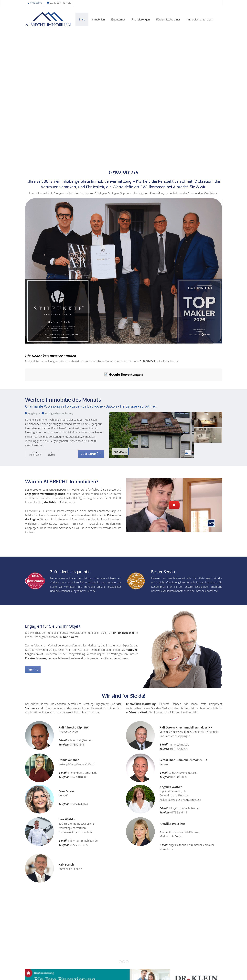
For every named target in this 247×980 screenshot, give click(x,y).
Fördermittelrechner (168, 19)
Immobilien (98, 19)
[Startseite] (48, 19)
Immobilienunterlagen (200, 19)
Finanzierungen (141, 19)
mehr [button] (32, 639)
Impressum (102, 972)
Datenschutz (142, 972)
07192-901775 (36, 3)
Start (82, 19)
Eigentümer (118, 19)
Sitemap (123, 976)
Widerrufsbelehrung (122, 972)
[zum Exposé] (208, 389)
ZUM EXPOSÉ (90, 423)
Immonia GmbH (47, 976)
